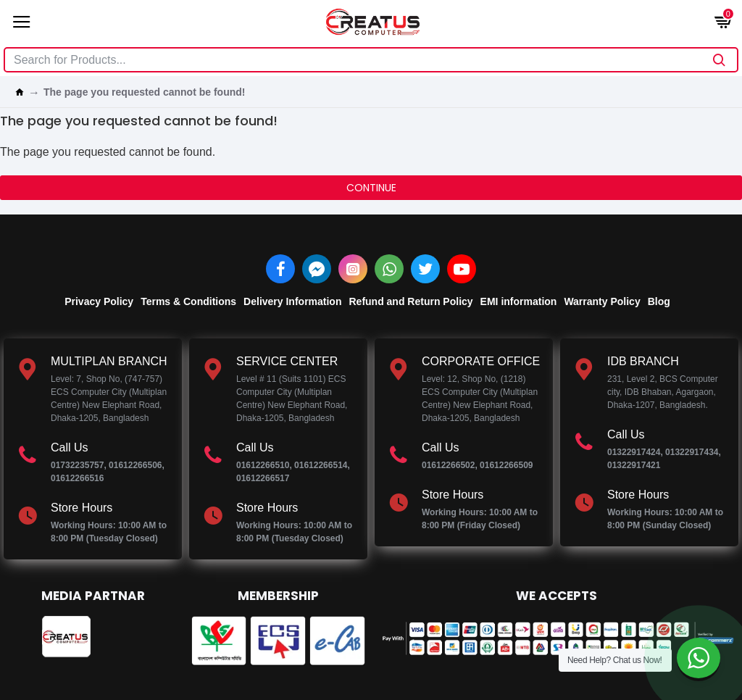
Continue (371, 188)
